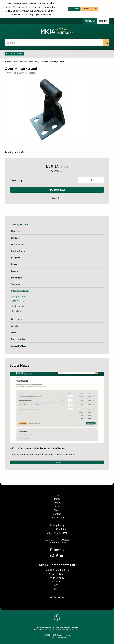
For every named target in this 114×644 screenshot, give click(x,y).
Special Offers (19, 346)
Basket (103, 21)
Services (57, 503)
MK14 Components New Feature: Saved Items (37, 448)
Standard (17, 311)
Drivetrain (17, 278)
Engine (15, 271)
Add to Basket (57, 190)
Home (8, 62)
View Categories (14, 53)
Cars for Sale (57, 518)
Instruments (18, 306)
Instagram (52, 556)
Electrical (16, 231)
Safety (15, 326)
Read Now (57, 462)
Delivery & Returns (57, 533)
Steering (16, 258)
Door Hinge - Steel (56, 62)
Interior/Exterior (26, 62)
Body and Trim (41, 62)
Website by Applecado (57, 637)
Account (90, 21)
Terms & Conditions (57, 529)
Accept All (74, 9)
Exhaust (15, 238)
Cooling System (19, 224)
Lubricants (17, 319)
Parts (16, 62)
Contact (57, 514)
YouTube (62, 556)
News (57, 506)
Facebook (57, 556)
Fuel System (18, 244)
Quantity (16, 180)
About (57, 510)
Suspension (17, 284)
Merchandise (18, 339)
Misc (14, 332)
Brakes (15, 264)
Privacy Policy (57, 525)
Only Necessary (90, 9)
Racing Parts (18, 251)
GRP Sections (19, 301)
